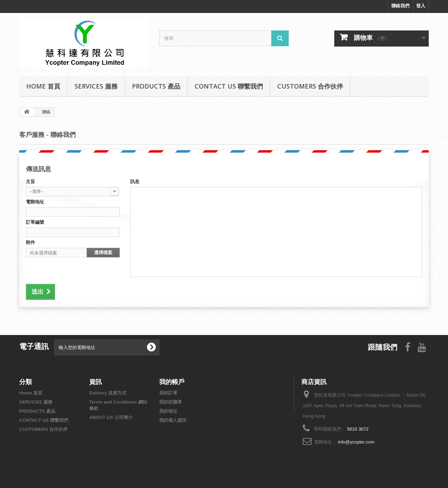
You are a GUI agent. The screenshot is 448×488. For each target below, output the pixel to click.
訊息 (135, 182)
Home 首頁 (43, 86)
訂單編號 (35, 222)
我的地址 (168, 411)
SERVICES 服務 (96, 86)
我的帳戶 (172, 382)
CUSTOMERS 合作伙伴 (310, 86)
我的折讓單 (171, 402)
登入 (421, 6)
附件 (30, 242)
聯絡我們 (400, 6)
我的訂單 (168, 393)
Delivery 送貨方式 (108, 393)
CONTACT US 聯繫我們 (229, 86)
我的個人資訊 (173, 420)
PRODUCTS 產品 (156, 86)
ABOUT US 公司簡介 (111, 417)
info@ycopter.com (356, 442)
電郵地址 (35, 202)
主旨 (30, 182)
